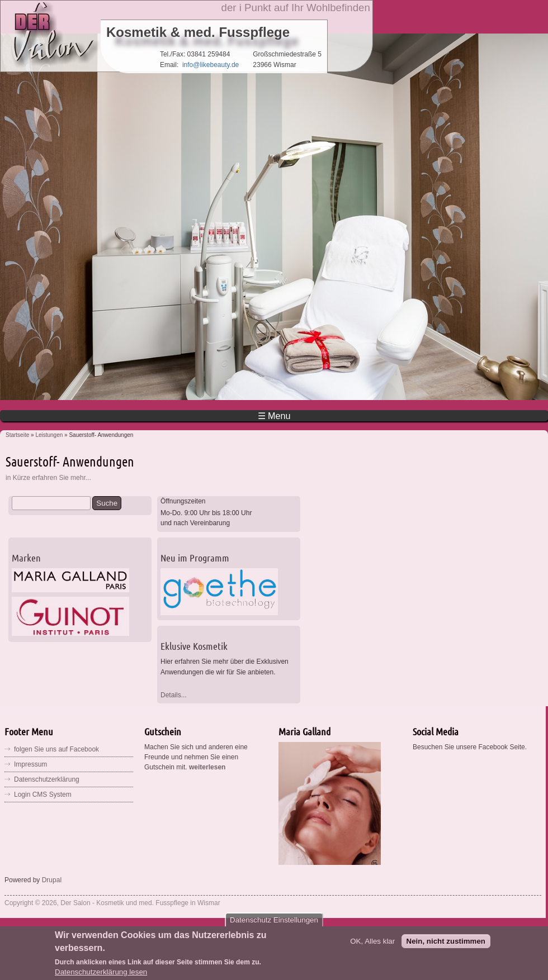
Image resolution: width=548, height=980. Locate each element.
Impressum (30, 764)
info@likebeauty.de (211, 65)
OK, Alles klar (372, 946)
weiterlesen (207, 767)
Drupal (52, 880)
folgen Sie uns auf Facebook (56, 749)
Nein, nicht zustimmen (446, 946)
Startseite (17, 435)
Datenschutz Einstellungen (274, 926)
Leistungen (49, 435)
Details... (174, 695)
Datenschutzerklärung (47, 779)
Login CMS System (43, 795)
